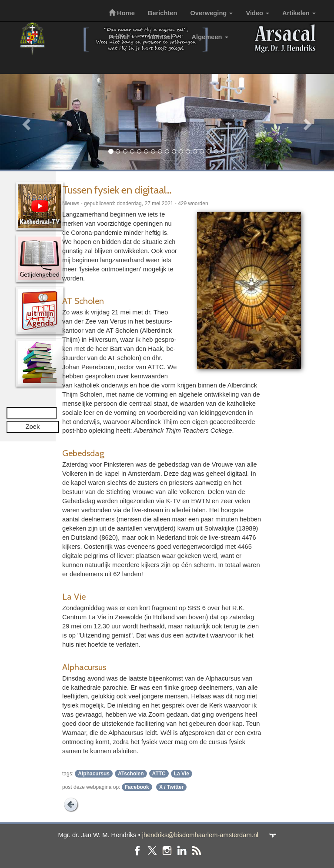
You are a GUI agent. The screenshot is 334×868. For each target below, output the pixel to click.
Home (122, 13)
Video (257, 13)
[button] (25, 122)
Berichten (163, 13)
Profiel (122, 37)
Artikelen (299, 13)
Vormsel (163, 37)
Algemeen (210, 37)
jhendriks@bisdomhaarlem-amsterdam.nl (200, 835)
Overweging (211, 13)
